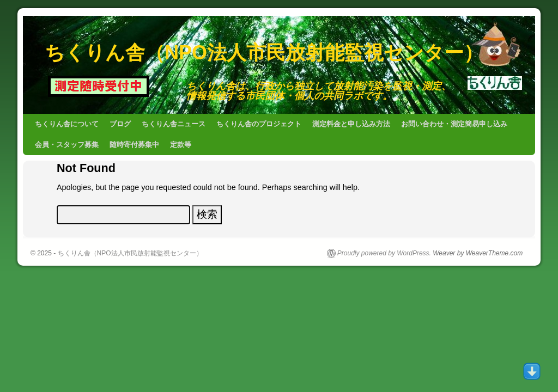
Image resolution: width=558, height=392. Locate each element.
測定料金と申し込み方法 (351, 124)
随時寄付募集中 (134, 145)
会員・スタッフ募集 (67, 145)
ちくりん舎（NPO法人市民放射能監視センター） (264, 53)
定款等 (181, 145)
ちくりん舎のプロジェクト (259, 124)
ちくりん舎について (67, 124)
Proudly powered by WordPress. (384, 253)
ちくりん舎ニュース (174, 124)
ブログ (120, 124)
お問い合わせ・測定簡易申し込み (454, 124)
